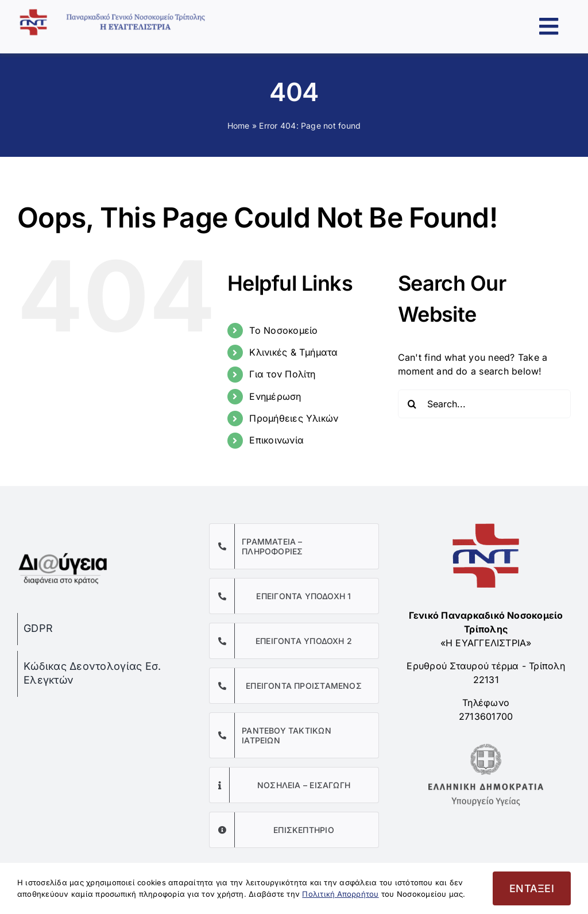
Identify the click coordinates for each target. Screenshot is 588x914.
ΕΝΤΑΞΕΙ (532, 888)
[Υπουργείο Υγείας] (486, 749)
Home (239, 126)
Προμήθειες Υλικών (294, 418)
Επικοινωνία (276, 440)
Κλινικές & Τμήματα (293, 352)
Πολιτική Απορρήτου (340, 894)
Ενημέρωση (275, 396)
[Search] (412, 404)
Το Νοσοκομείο (283, 330)
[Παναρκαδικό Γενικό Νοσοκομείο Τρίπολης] (120, 13)
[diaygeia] (63, 551)
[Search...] (484, 404)
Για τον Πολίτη (282, 374)
